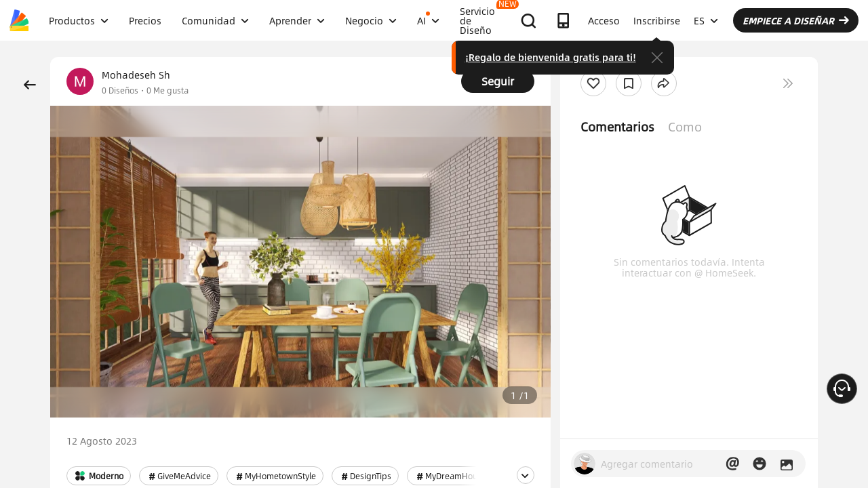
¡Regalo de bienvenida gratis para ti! (551, 57)
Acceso (604, 20)
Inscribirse (657, 20)
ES (706, 20)
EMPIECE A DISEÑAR (796, 20)
